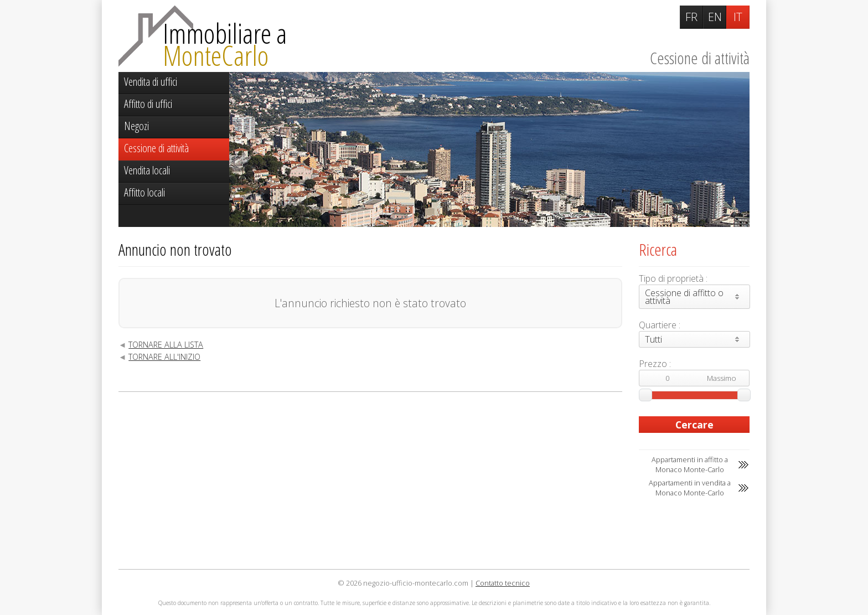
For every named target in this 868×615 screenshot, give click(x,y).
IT (738, 17)
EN (715, 17)
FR (691, 17)
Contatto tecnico (503, 583)
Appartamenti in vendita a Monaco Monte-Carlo (690, 488)
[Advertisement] (370, 480)
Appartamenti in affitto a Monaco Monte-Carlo (690, 464)
